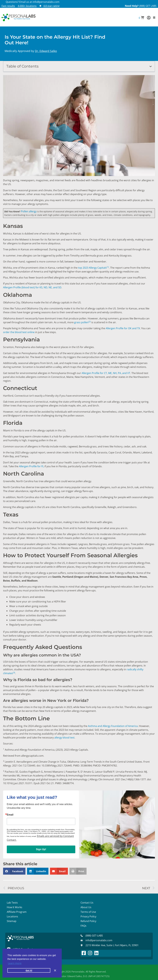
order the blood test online (19, 332)
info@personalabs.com (46, 2)
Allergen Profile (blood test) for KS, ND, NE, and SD (32, 287)
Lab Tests (12, 903)
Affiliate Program (17, 912)
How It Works (15, 907)
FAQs (83, 926)
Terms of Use (88, 912)
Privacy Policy (88, 916)
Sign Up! (41, 849)
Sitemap (12, 921)
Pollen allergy (29, 211)
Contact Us (87, 903)
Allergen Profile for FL (31, 466)
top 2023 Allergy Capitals (94, 268)
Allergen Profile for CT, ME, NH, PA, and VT (106, 373)
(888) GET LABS (148, 6)
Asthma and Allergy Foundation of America (113, 726)
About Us (86, 907)
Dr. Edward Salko (46, 51)
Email (10, 815)
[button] (141, 18)
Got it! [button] (29, 970)
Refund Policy (88, 921)
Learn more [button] (15, 963)
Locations (12, 916)
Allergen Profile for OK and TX (123, 328)
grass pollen (82, 322)
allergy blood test (64, 738)
